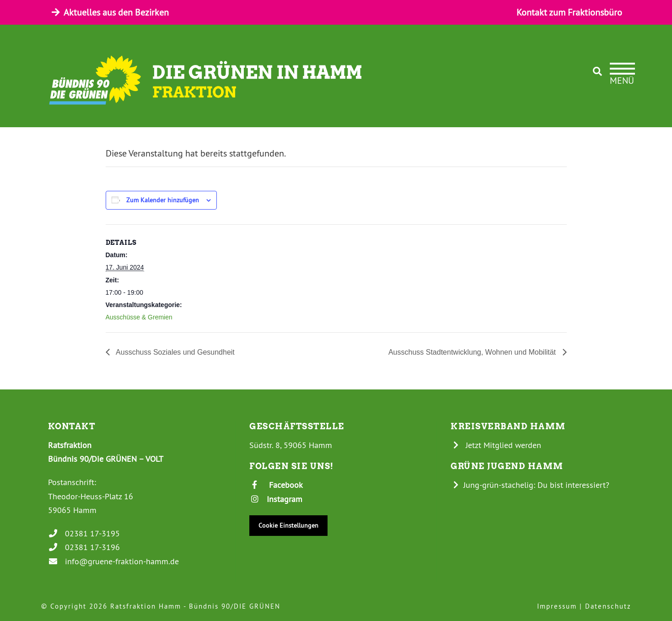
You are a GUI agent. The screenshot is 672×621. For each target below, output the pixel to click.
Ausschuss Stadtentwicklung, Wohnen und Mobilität (473, 352)
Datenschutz (608, 606)
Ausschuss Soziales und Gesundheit (175, 352)
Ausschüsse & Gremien (139, 317)
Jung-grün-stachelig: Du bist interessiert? (530, 485)
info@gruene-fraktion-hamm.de (114, 561)
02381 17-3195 (84, 533)
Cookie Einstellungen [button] (288, 525)
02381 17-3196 (84, 547)
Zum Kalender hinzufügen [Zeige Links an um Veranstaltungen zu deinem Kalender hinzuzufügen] (163, 200)
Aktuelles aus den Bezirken (110, 12)
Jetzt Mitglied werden (496, 445)
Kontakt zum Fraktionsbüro (569, 12)
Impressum (557, 606)
